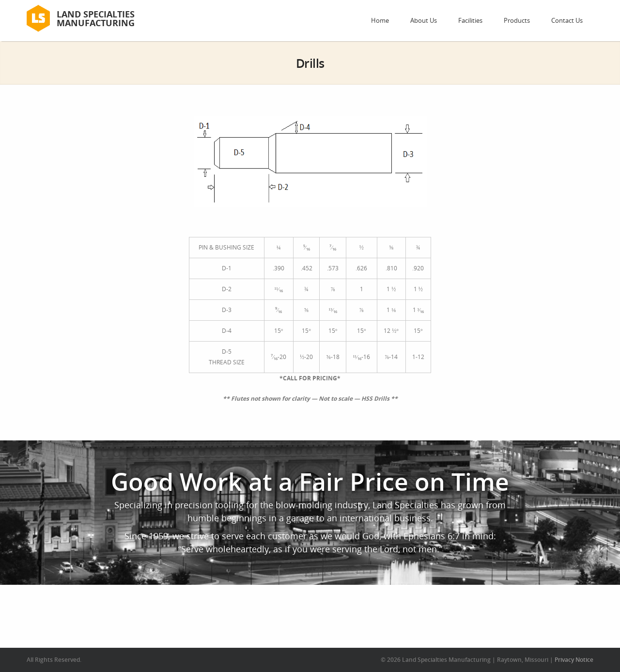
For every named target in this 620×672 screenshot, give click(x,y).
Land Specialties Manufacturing (96, 18)
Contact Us (567, 20)
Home (380, 20)
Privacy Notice (574, 660)
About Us (424, 20)
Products (517, 20)
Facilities (470, 20)
